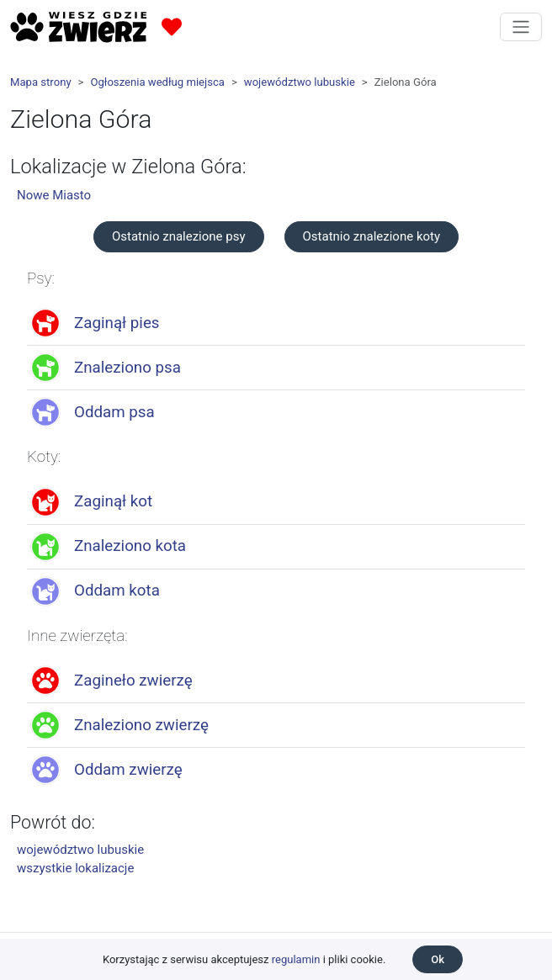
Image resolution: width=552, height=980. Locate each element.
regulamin (296, 959)
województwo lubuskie (300, 82)
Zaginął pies (117, 323)
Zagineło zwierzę (133, 681)
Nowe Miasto (54, 195)
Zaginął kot (113, 501)
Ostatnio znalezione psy (179, 236)
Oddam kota (117, 591)
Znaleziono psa (127, 368)
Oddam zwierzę (128, 770)
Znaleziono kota (130, 546)
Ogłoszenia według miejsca (157, 82)
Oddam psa (114, 412)
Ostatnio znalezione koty (372, 236)
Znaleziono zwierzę (141, 725)
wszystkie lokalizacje (75, 868)
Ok (438, 959)
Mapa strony (41, 82)
